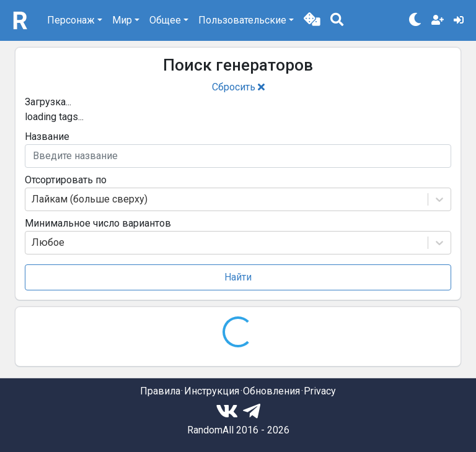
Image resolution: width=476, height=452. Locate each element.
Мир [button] (122, 20)
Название (47, 137)
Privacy (320, 391)
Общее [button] (165, 20)
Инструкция (212, 391)
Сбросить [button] (238, 87)
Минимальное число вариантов (98, 223)
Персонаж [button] (71, 20)
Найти (238, 277)
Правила (160, 391)
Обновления (271, 391)
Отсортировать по (66, 180)
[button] (312, 20)
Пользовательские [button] (242, 20)
